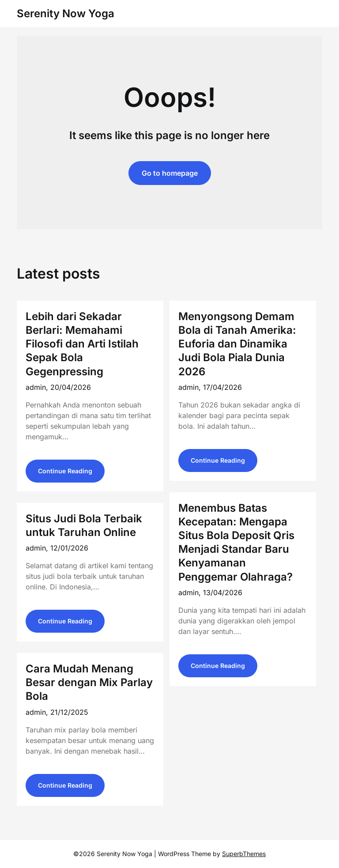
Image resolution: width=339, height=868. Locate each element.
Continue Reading (65, 471)
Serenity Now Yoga (66, 13)
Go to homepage (170, 173)
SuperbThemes (244, 854)
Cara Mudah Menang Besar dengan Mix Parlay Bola (89, 682)
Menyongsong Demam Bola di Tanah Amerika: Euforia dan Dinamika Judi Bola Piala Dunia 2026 (237, 344)
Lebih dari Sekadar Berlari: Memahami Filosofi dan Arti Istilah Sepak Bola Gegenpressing (82, 344)
